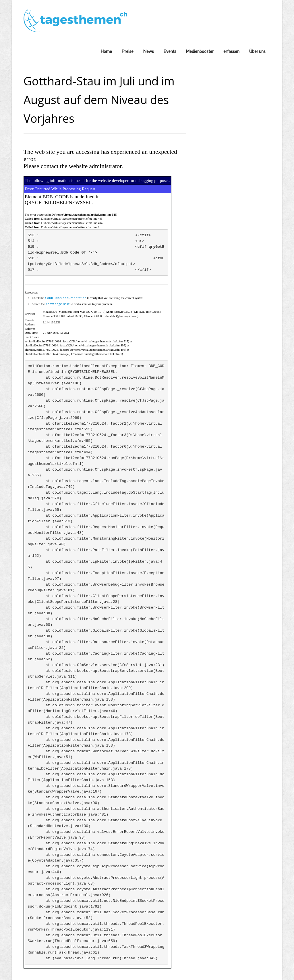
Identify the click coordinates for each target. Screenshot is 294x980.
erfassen (231, 51)
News (149, 51)
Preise (128, 51)
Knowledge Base (58, 304)
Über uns (257, 51)
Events (170, 51)
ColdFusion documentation (66, 298)
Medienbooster (200, 51)
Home (106, 51)
